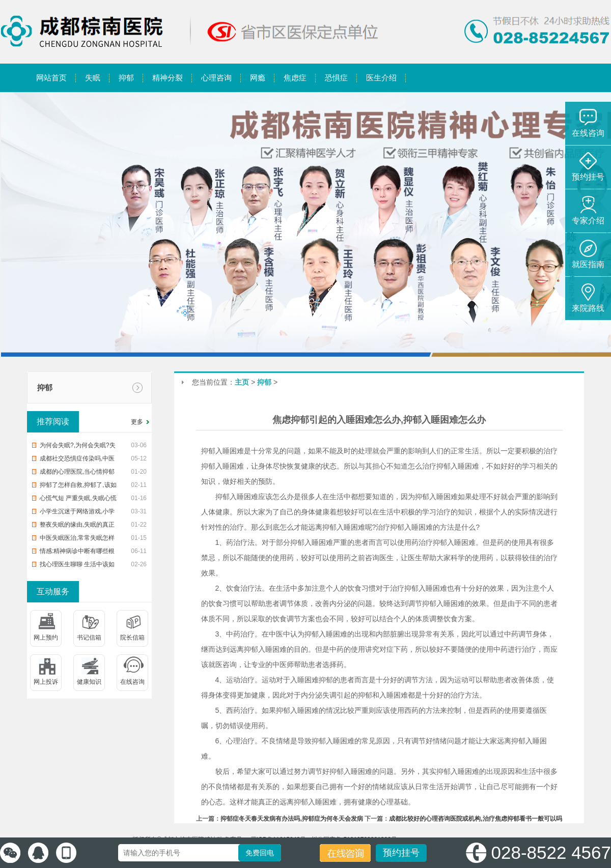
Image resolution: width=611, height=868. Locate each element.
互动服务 (53, 591)
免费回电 (260, 853)
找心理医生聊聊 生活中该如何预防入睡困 (77, 566)
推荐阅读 (53, 422)
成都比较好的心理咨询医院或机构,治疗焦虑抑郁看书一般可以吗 (475, 819)
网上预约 (46, 638)
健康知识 (89, 682)
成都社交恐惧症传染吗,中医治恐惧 (77, 460)
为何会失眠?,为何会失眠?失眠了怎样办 (78, 447)
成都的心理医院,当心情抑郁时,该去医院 (77, 473)
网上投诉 (46, 682)
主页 (242, 382)
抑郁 (45, 387)
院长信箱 (132, 638)
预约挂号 (401, 853)
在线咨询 (132, 682)
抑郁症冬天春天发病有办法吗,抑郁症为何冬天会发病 (291, 819)
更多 (137, 422)
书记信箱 (89, 638)
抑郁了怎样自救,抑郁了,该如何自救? (78, 486)
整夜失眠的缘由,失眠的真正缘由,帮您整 (77, 526)
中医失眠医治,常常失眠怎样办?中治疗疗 (77, 539)
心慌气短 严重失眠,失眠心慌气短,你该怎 (78, 500)
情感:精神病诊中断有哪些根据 (77, 553)
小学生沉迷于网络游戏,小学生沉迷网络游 (77, 513)
